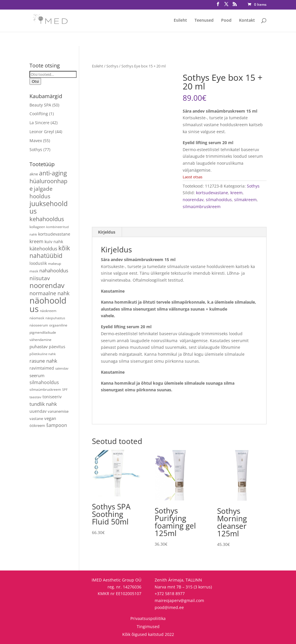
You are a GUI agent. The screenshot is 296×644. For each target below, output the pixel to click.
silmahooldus (219, 200)
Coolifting (39, 114)
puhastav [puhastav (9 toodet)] (39, 347)
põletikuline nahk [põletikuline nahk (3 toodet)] (43, 354)
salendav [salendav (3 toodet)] (62, 368)
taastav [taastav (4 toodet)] (35, 397)
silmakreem (245, 200)
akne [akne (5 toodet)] (34, 174)
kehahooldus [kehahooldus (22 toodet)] (47, 219)
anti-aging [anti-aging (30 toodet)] (53, 173)
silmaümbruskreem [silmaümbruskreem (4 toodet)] (45, 389)
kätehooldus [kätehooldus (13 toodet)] (43, 248)
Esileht (180, 21)
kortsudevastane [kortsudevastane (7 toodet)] (54, 234)
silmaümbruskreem (202, 207)
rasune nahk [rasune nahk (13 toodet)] (43, 361)
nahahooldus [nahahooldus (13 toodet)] (54, 270)
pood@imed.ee (169, 607)
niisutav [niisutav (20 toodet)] (40, 278)
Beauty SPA (40, 105)
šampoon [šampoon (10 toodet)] (57, 425)
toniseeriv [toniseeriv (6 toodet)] (52, 397)
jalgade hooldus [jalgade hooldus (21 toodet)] (41, 192)
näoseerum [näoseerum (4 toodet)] (39, 325)
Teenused (204, 21)
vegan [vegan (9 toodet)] (50, 418)
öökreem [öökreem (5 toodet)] (37, 425)
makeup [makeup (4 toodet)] (54, 263)
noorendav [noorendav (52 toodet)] (47, 285)
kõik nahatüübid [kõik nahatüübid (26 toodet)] (50, 252)
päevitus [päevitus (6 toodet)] (57, 347)
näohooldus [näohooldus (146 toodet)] (48, 305)
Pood (226, 21)
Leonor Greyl (42, 132)
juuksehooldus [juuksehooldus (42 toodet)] (49, 208)
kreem (236, 193)
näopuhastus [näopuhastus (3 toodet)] (55, 318)
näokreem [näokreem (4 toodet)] (48, 311)
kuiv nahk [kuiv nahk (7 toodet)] (54, 242)
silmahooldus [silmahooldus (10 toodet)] (44, 382)
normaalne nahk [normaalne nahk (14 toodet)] (49, 293)
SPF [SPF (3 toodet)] (65, 390)
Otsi (35, 81)
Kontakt (247, 21)
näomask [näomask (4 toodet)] (37, 318)
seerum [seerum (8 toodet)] (37, 375)
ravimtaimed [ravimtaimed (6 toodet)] (42, 368)
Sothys (112, 66)
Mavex (36, 141)
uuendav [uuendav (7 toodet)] (38, 411)
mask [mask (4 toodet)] (34, 271)
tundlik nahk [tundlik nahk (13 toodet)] (43, 404)
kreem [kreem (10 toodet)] (36, 241)
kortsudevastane (212, 193)
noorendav (193, 200)
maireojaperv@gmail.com (179, 600)
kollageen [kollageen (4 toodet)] (37, 227)
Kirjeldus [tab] (107, 232)
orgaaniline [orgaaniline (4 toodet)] (58, 325)
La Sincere (39, 123)
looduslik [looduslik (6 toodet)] (38, 263)
